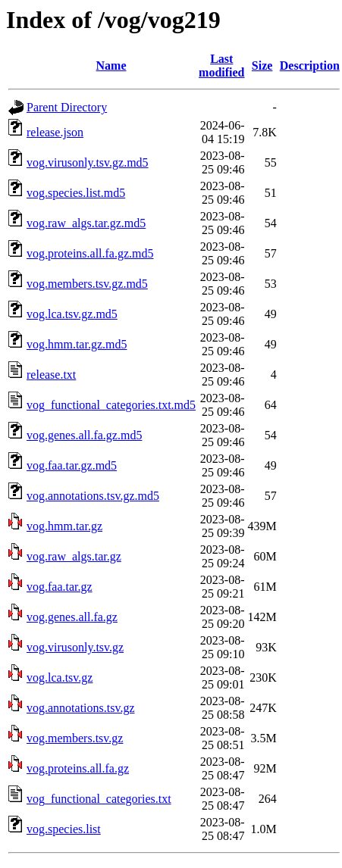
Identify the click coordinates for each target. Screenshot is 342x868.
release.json (55, 132)
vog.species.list (64, 829)
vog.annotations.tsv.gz (81, 708)
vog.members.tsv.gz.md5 (87, 284)
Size (262, 66)
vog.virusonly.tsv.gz (75, 647)
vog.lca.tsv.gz (60, 678)
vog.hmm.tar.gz (64, 526)
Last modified (221, 66)
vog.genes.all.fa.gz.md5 (84, 435)
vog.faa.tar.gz (60, 587)
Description (310, 66)
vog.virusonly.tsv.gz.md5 (88, 162)
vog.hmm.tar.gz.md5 (77, 344)
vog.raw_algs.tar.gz (74, 556)
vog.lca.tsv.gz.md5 (72, 314)
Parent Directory (67, 107)
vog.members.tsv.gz (75, 738)
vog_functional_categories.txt (99, 799)
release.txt (51, 375)
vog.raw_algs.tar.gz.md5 (86, 223)
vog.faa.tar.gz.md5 (72, 465)
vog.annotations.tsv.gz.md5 (93, 496)
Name (111, 66)
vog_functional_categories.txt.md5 (111, 405)
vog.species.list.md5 (76, 193)
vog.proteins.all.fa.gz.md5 (90, 253)
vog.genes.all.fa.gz (72, 617)
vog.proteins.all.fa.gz (78, 768)
